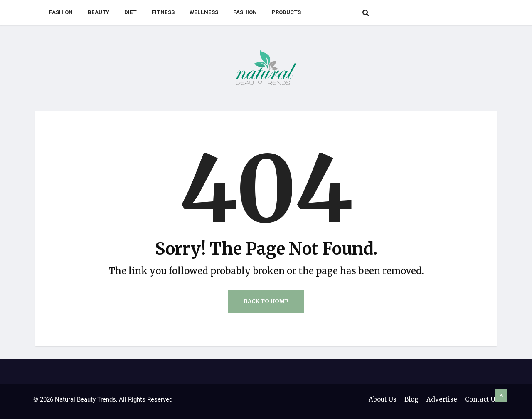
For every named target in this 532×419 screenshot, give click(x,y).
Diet (131, 12)
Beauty (99, 12)
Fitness (163, 12)
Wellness (204, 12)
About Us (383, 399)
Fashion (61, 12)
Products (286, 12)
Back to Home (266, 301)
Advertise (442, 399)
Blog (411, 399)
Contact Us (482, 399)
